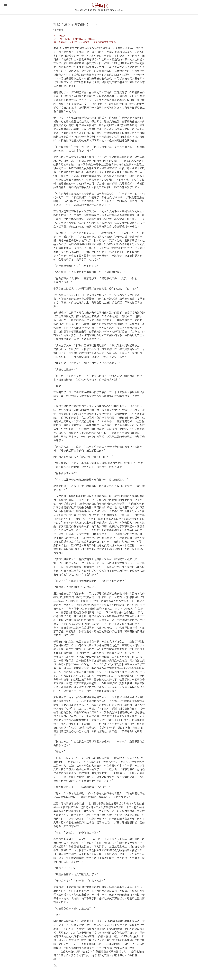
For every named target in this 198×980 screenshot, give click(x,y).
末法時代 (99, 5)
